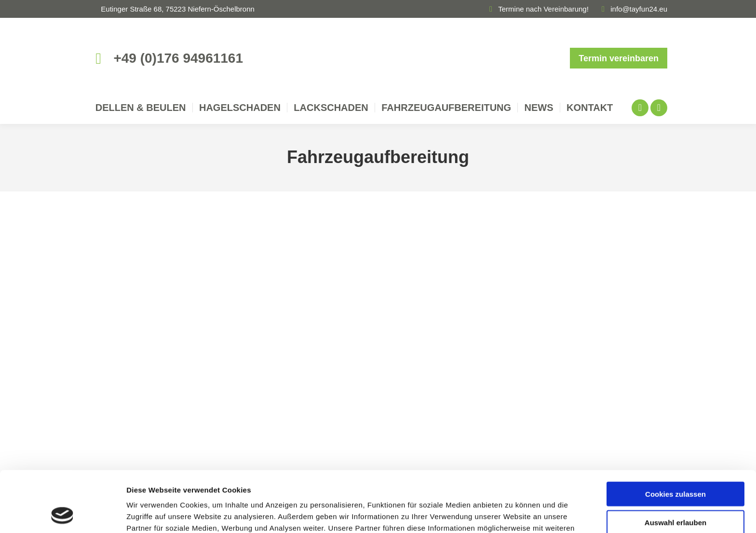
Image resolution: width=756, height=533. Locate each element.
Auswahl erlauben (675, 465)
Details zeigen (513, 514)
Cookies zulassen (675, 437)
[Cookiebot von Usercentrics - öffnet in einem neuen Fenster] (62, 514)
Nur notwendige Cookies (675, 493)
